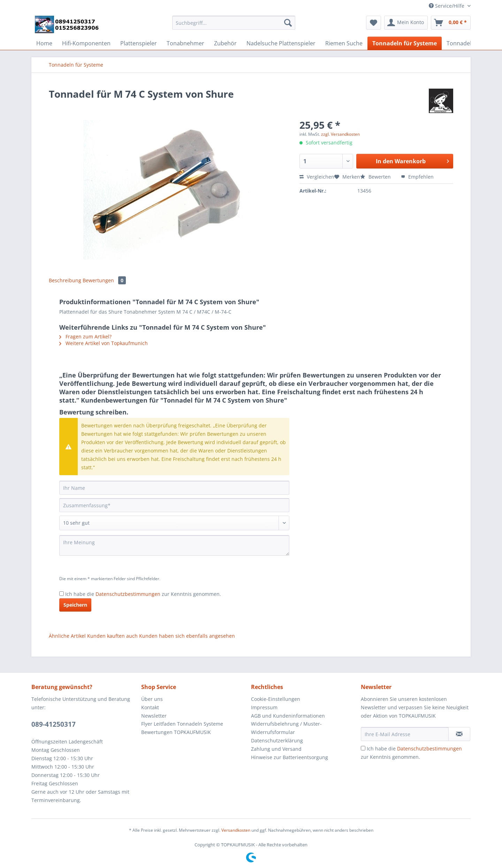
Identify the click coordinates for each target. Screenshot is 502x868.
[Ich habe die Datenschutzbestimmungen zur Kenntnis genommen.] (62, 594)
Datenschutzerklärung (277, 740)
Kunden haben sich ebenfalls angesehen (187, 636)
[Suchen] (288, 23)
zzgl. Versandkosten (340, 134)
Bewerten (376, 177)
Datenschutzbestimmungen (128, 594)
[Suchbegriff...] (234, 23)
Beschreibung (65, 280)
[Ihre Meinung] (174, 545)
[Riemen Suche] (344, 43)
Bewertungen (104, 280)
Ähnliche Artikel (67, 636)
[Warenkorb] (451, 23)
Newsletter (154, 716)
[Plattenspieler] (139, 43)
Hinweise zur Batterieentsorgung (290, 757)
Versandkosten (236, 830)
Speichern (75, 605)
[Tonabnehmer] (185, 43)
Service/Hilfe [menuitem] (447, 6)
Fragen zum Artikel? (85, 336)
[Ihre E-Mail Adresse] (405, 734)
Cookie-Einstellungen (276, 699)
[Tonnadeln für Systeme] (405, 43)
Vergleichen (317, 177)
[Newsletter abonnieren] (459, 734)
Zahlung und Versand (276, 749)
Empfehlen (417, 177)
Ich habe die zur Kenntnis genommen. (143, 594)
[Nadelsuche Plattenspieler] (281, 43)
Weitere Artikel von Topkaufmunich (104, 343)
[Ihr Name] (174, 488)
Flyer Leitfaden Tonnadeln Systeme (182, 724)
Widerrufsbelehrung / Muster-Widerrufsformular (286, 728)
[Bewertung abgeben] (174, 523)
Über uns (152, 699)
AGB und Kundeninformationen (288, 716)
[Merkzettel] (374, 23)
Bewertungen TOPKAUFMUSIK (176, 732)
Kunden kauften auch (112, 636)
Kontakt (150, 707)
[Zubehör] (225, 43)
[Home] (44, 43)
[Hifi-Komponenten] (86, 43)
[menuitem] (234, 26)
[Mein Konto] (406, 23)
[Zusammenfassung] (174, 505)
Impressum (264, 707)
